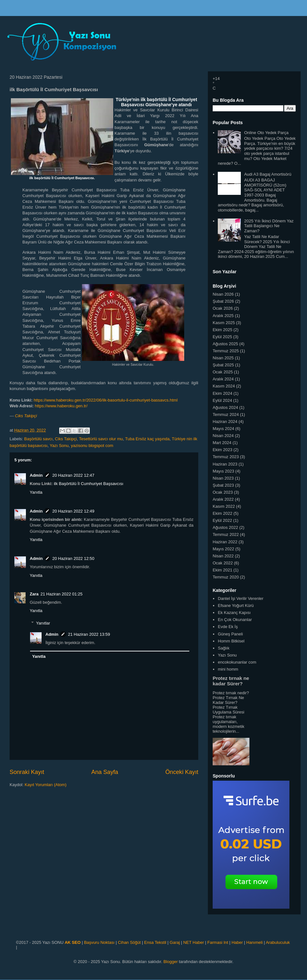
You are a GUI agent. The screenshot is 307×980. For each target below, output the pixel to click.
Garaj (175, 942)
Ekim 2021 (222, 570)
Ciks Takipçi (26, 416)
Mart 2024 (222, 443)
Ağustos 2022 (225, 527)
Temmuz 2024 (226, 414)
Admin (36, 475)
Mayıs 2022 (223, 549)
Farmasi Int (218, 942)
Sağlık (224, 648)
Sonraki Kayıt (27, 772)
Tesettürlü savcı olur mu (101, 439)
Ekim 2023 (222, 450)
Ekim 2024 (222, 393)
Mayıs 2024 (223, 429)
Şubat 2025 (223, 365)
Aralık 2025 (223, 316)
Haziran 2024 (225, 422)
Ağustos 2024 (225, 407)
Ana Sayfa (105, 772)
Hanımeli (254, 942)
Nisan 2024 (223, 436)
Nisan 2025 (223, 358)
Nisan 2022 (223, 556)
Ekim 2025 (222, 330)
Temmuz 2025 (226, 351)
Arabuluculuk (278, 942)
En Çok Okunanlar (235, 620)
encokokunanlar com (237, 662)
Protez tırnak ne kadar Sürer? (231, 681)
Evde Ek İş (228, 627)
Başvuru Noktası (99, 942)
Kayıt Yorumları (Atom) (46, 785)
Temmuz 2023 (226, 457)
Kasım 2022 (224, 506)
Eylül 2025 (222, 337)
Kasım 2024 (224, 386)
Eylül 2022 (222, 520)
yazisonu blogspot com (92, 446)
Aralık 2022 (223, 499)
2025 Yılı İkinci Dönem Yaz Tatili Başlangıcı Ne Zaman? (269, 226)
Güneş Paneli (230, 634)
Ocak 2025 (223, 372)
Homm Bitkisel (231, 641)
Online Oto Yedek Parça (266, 133)
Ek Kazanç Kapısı (234, 613)
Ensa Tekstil (155, 942)
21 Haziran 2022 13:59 (89, 634)
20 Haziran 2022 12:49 (73, 511)
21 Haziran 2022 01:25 (61, 594)
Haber (237, 942)
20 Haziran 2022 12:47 (73, 475)
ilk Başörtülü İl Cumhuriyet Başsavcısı (88, 484)
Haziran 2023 (225, 464)
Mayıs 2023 (223, 471)
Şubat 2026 (223, 301)
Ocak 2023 (223, 492)
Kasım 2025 (224, 323)
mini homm (228, 669)
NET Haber (194, 942)
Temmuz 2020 (226, 577)
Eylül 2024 (222, 400)
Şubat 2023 (223, 485)
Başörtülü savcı (39, 439)
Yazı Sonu (59, 446)
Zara (34, 594)
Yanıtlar (43, 623)
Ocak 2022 (223, 563)
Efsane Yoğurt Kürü (236, 606)
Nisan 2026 (223, 294)
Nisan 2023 (223, 478)
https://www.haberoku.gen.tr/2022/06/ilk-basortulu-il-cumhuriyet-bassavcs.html (106, 400)
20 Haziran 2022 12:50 (73, 558)
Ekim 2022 (222, 513)
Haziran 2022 (225, 542)
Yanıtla (36, 492)
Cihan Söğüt (130, 942)
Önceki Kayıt (182, 772)
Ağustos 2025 (225, 344)
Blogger (171, 962)
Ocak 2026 (223, 308)
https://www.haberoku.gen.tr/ (61, 406)
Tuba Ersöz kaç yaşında (147, 439)
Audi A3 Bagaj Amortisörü (268, 174)
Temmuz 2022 (226, 534)
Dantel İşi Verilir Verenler (240, 598)
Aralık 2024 (223, 379)
